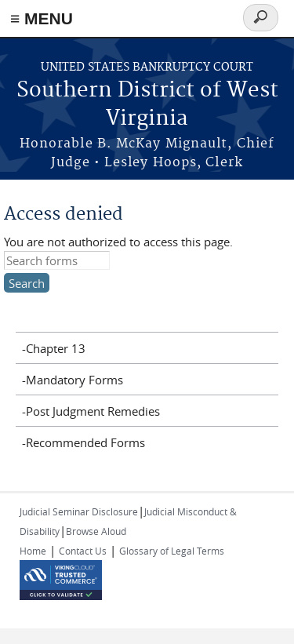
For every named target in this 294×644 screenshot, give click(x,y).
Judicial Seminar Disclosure (79, 511)
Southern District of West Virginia (147, 105)
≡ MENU (42, 18)
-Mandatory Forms (73, 380)
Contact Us (83, 551)
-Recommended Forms (83, 442)
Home (33, 551)
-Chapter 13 (54, 348)
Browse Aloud (96, 531)
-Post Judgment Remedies (91, 411)
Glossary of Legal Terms (172, 551)
